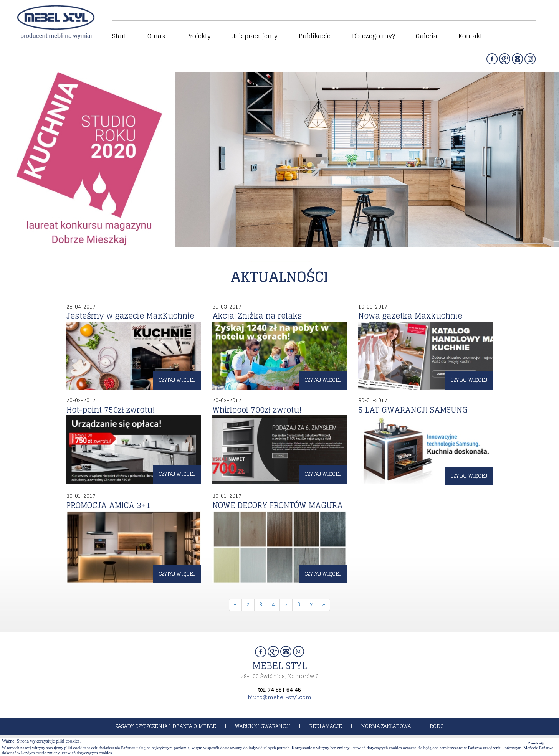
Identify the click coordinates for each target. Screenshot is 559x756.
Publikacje (315, 36)
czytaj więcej (177, 380)
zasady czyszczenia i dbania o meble (166, 726)
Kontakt (470, 36)
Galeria (427, 36)
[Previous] (235, 605)
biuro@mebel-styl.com (280, 697)
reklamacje (326, 726)
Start (119, 36)
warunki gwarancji (263, 726)
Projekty (198, 36)
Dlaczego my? (373, 36)
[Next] (324, 605)
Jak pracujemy (255, 36)
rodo (437, 726)
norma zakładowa (386, 726)
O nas (156, 36)
